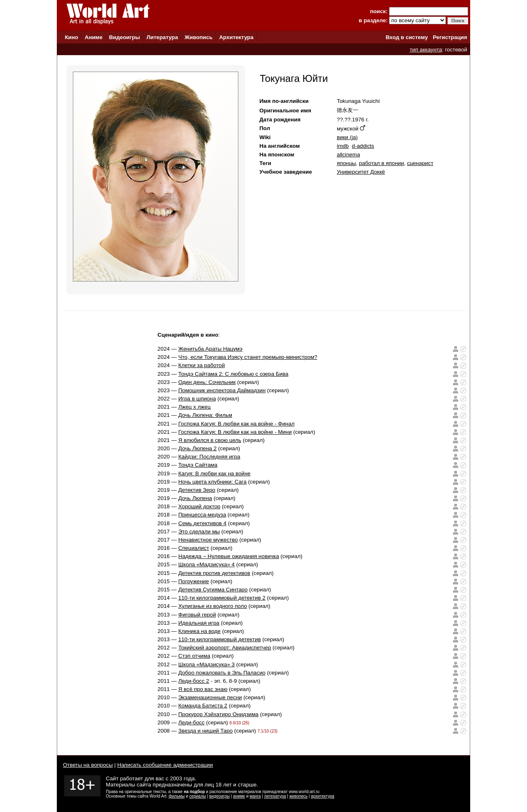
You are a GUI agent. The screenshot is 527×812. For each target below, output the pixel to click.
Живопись (198, 37)
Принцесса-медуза (202, 515)
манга (255, 796)
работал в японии (381, 163)
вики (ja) (347, 137)
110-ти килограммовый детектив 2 (222, 598)
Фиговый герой (197, 615)
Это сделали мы (199, 532)
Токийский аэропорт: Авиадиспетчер (225, 648)
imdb (343, 146)
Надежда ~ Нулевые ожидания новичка (229, 556)
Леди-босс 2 (194, 681)
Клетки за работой (202, 365)
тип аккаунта (426, 50)
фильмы (177, 796)
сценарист (420, 163)
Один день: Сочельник (207, 382)
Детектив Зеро (197, 490)
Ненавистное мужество (208, 540)
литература (275, 796)
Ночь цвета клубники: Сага (212, 482)
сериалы (198, 796)
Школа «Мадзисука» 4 (206, 564)
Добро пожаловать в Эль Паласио (222, 673)
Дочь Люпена (195, 498)
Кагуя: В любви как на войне (215, 473)
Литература (162, 37)
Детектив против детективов (214, 573)
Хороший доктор (199, 506)
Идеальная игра (199, 623)
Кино (71, 37)
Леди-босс (191, 722)
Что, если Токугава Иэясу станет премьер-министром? (248, 357)
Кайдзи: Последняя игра (209, 457)
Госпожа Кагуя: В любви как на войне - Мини (235, 432)
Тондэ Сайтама (198, 465)
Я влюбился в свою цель (210, 440)
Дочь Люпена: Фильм (205, 415)
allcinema (348, 155)
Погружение (194, 581)
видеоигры (219, 796)
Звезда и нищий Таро (205, 731)
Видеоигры (125, 37)
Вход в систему (407, 37)
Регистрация (450, 37)
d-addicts (363, 146)
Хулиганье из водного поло (213, 606)
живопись (298, 796)
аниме (239, 796)
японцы (346, 163)
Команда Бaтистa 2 (203, 706)
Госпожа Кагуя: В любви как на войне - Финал (236, 424)
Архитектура (236, 37)
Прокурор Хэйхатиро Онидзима (218, 714)
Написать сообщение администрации (165, 765)
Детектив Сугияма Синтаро (213, 590)
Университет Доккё (361, 172)
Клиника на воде (199, 631)
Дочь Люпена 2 (197, 448)
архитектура (323, 796)
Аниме (94, 37)
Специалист (194, 548)
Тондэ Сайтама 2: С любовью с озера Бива (233, 374)
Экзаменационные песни (210, 697)
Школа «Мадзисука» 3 (206, 664)
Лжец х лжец (195, 407)
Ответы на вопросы (88, 765)
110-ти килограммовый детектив (220, 639)
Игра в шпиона (197, 399)
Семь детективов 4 (202, 523)
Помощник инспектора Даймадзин (222, 390)
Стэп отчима (194, 656)
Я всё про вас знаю (203, 689)
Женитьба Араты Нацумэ (210, 349)
